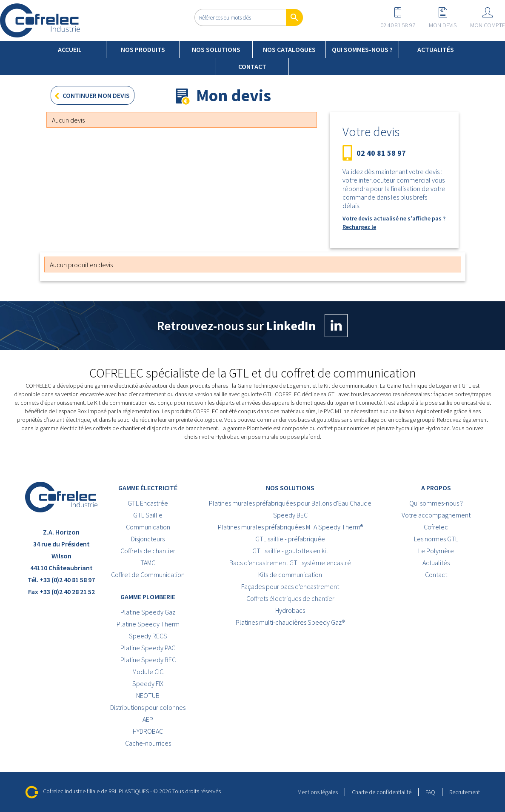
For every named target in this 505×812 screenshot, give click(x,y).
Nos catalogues (289, 49)
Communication (148, 527)
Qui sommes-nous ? (362, 49)
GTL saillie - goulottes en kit (290, 551)
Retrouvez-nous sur (252, 326)
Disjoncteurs (148, 539)
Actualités (436, 49)
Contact (252, 66)
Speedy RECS (148, 636)
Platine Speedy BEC (148, 660)
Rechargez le (359, 227)
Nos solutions (216, 49)
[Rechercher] (249, 17)
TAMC (148, 563)
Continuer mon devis (90, 96)
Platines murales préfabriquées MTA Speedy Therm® (290, 527)
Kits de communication (290, 575)
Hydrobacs (290, 610)
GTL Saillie (148, 515)
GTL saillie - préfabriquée (290, 539)
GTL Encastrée (148, 503)
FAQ (430, 792)
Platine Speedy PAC (148, 648)
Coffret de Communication (148, 575)
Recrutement (465, 792)
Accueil (70, 49)
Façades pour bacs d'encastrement (290, 586)
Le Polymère (436, 551)
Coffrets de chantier (148, 551)
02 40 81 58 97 (381, 153)
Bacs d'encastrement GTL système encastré (290, 563)
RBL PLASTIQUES (129, 791)
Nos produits (143, 49)
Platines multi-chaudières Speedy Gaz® (290, 622)
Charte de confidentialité (382, 792)
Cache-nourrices (148, 743)
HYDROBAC (148, 731)
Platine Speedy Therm (148, 624)
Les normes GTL (436, 539)
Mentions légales (318, 792)
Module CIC (148, 672)
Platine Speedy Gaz (148, 612)
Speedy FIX (148, 683)
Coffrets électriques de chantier (290, 598)
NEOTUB (148, 695)
